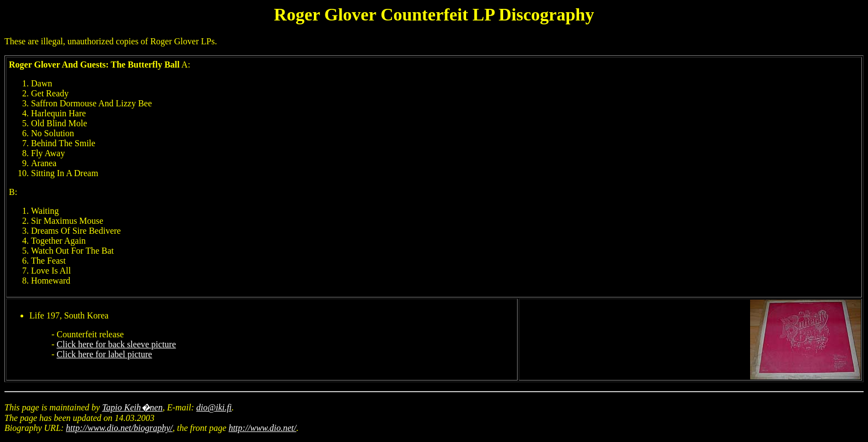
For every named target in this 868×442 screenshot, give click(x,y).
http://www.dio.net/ (262, 428)
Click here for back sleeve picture (116, 344)
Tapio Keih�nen (132, 407)
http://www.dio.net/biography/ (119, 428)
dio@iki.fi (214, 407)
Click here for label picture (104, 354)
